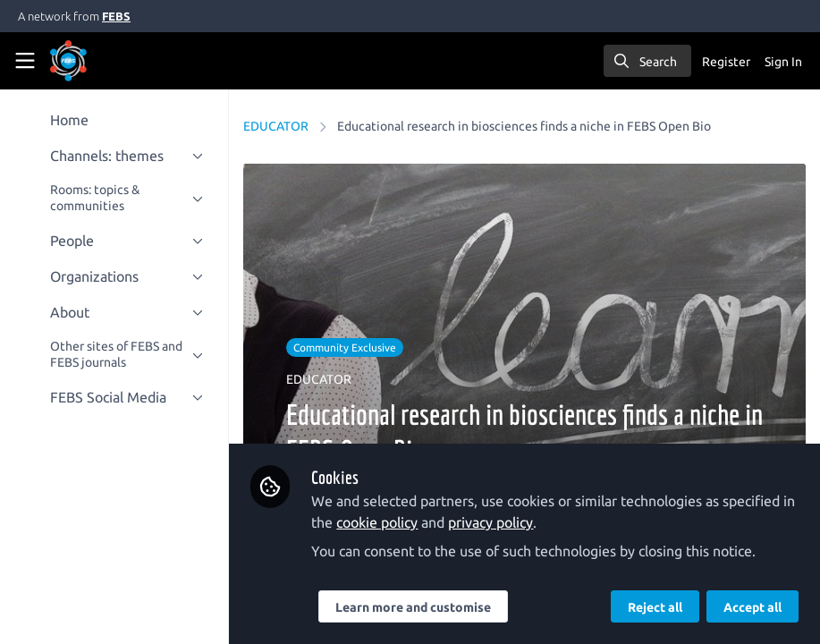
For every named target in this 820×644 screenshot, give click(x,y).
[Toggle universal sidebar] (25, 61)
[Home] (93, 61)
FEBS (116, 16)
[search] (647, 61)
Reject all (655, 607)
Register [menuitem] (726, 62)
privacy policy (490, 522)
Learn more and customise (413, 607)
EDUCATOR (276, 126)
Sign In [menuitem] (783, 62)
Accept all (752, 607)
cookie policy (377, 522)
